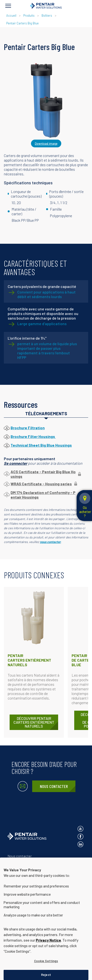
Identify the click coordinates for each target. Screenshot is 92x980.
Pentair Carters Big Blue (22, 23)
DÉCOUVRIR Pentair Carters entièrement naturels (34, 722)
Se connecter (15, 463)
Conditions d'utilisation (25, 872)
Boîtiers (47, 15)
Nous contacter (54, 786)
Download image (46, 143)
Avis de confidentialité (25, 864)
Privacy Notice (48, 955)
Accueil (11, 15)
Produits (29, 15)
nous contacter (50, 542)
